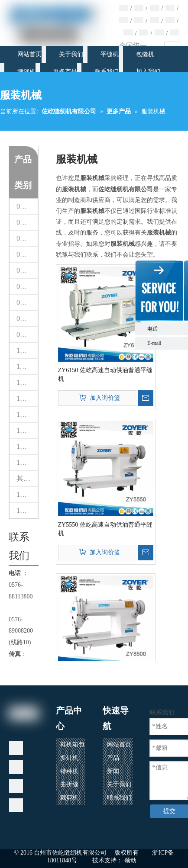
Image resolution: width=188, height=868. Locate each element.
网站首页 (119, 744)
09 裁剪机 (27, 334)
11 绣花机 (27, 366)
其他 (23, 478)
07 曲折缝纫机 (27, 302)
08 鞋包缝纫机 (27, 318)
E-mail (154, 343)
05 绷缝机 (27, 270)
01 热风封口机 (27, 206)
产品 (113, 758)
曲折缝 (69, 784)
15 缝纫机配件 (27, 446)
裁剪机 (69, 798)
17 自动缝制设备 (27, 510)
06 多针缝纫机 (27, 286)
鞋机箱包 (72, 744)
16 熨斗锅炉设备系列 (27, 494)
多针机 (69, 758)
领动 (130, 860)
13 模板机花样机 (27, 398)
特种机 (69, 771)
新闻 (113, 771)
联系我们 (119, 798)
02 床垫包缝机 (27, 222)
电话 (165, 329)
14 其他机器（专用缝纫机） (27, 430)
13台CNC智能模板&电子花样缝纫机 (27, 414)
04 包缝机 (27, 254)
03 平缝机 (27, 238)
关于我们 (119, 784)
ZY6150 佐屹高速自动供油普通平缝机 (105, 375)
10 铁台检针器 (27, 350)
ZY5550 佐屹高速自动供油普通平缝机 (105, 529)
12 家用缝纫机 (27, 382)
